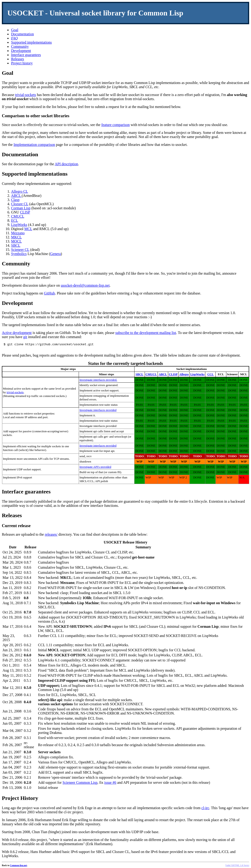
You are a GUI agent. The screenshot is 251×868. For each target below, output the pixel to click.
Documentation (22, 34)
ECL (15, 221)
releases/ (51, 536)
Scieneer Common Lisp (80, 784)
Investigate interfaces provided (98, 411)
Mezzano (18, 233)
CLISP (25, 212)
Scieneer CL (20, 250)
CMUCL (18, 216)
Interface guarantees (26, 55)
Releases (18, 59)
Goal (15, 30)
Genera (55, 254)
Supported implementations (31, 42)
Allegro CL (19, 191)
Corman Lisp (21, 208)
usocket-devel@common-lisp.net (85, 285)
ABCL (16, 196)
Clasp (15, 200)
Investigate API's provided (95, 468)
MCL (28, 229)
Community (20, 47)
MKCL (16, 237)
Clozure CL (20, 204)
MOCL (16, 241)
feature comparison (115, 125)
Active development (17, 333)
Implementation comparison (34, 145)
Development (21, 51)
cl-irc (205, 809)
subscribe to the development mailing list (146, 333)
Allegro (184, 376)
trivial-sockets (25, 95)
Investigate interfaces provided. (99, 381)
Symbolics (19, 254)
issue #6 (110, 784)
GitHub (49, 293)
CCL (211, 376)
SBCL (16, 245)
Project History (20, 799)
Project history (22, 63)
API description (66, 164)
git (25, 337)
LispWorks (19, 225)
